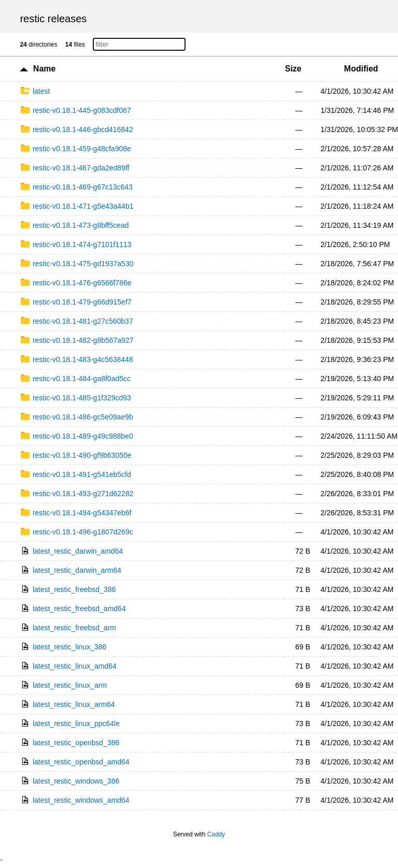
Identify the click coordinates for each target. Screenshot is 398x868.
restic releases (53, 19)
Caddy (216, 834)
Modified (361, 69)
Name (45, 69)
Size (293, 69)
